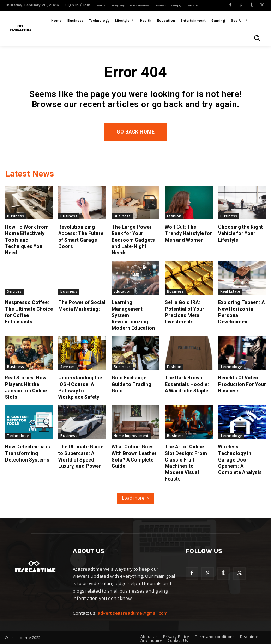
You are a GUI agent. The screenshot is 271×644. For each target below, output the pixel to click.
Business (16, 216)
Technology (231, 367)
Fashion (174, 216)
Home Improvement (131, 436)
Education (123, 291)
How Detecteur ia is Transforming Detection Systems (28, 453)
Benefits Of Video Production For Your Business (242, 384)
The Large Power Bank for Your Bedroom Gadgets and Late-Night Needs (133, 240)
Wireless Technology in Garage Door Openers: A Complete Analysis (240, 460)
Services (14, 291)
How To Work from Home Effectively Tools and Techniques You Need (27, 240)
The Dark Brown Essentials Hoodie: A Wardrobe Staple (187, 384)
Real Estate (230, 291)
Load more (136, 498)
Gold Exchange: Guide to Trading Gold (131, 384)
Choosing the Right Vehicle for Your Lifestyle (240, 233)
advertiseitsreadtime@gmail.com (133, 613)
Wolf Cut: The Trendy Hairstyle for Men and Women (188, 233)
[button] (257, 38)
